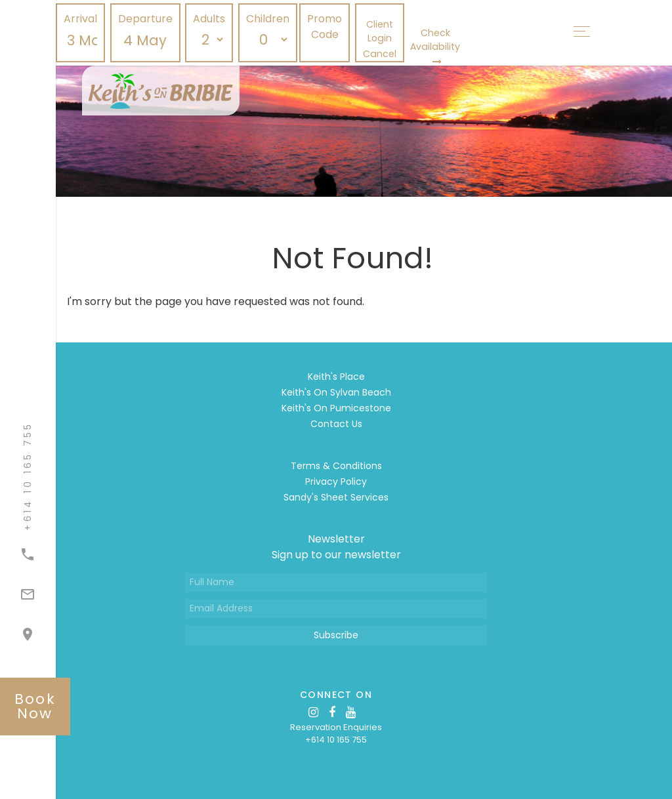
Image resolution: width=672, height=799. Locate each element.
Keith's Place (336, 377)
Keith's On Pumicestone (336, 408)
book (35, 706)
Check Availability (435, 46)
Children (268, 19)
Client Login (380, 31)
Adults (209, 19)
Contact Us (336, 424)
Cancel (380, 54)
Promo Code (325, 27)
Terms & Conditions (336, 466)
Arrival (80, 19)
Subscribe (336, 635)
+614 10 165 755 (336, 740)
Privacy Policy (336, 481)
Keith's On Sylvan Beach (336, 392)
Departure (145, 19)
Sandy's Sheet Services (336, 497)
